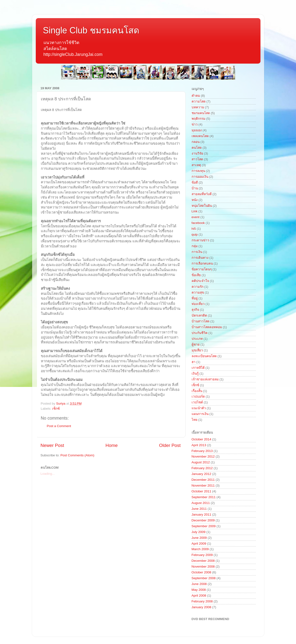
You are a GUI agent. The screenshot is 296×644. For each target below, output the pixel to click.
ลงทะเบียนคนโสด (204, 356)
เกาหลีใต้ (198, 368)
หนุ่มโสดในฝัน (202, 206)
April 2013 (199, 445)
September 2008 (204, 578)
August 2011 (201, 503)
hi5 (194, 229)
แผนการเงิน (200, 414)
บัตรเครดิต (199, 315)
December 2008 (203, 561)
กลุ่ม (195, 246)
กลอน (196, 142)
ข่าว (195, 124)
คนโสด (197, 148)
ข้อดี (195, 182)
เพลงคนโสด (200, 136)
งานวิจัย (197, 153)
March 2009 (200, 549)
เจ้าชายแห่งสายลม (205, 379)
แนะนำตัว (199, 408)
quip (195, 234)
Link (195, 211)
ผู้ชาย (196, 344)
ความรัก (198, 287)
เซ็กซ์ (56, 409)
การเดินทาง (200, 258)
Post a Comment (59, 426)
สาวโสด (197, 159)
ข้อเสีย (196, 275)
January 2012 (202, 474)
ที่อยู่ (195, 298)
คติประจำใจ (200, 281)
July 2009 (199, 532)
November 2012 (203, 456)
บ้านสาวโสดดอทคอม (207, 327)
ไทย (195, 420)
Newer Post (52, 445)
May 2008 (199, 590)
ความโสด (199, 101)
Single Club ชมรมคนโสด (91, 30)
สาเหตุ (196, 165)
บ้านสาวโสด (201, 321)
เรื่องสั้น (197, 391)
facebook (198, 223)
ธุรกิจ (195, 310)
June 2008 (199, 584)
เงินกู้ (195, 374)
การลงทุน (198, 171)
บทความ (198, 107)
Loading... (48, 474)
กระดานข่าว (200, 240)
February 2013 (202, 451)
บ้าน (195, 188)
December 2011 (203, 480)
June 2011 (199, 509)
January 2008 (202, 607)
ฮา (194, 362)
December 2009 (203, 520)
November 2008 (203, 566)
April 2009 (199, 544)
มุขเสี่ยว (197, 350)
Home (112, 445)
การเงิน (197, 252)
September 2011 (204, 497)
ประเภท (197, 339)
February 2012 (202, 468)
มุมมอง (197, 130)
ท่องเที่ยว (198, 304)
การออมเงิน (200, 177)
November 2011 (203, 485)
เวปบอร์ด (198, 396)
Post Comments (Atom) (77, 455)
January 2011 (202, 514)
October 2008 (202, 572)
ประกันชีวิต (200, 333)
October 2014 (202, 439)
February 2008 (202, 601)
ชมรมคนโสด (201, 113)
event (196, 217)
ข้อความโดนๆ (202, 269)
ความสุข (198, 292)
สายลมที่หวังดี (202, 194)
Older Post (170, 445)
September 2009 (204, 526)
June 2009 (199, 538)
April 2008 (199, 596)
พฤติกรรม (199, 119)
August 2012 (201, 462)
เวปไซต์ (197, 402)
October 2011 (202, 491)
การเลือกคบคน (202, 263)
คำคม (196, 96)
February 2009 (202, 555)
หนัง (195, 200)
